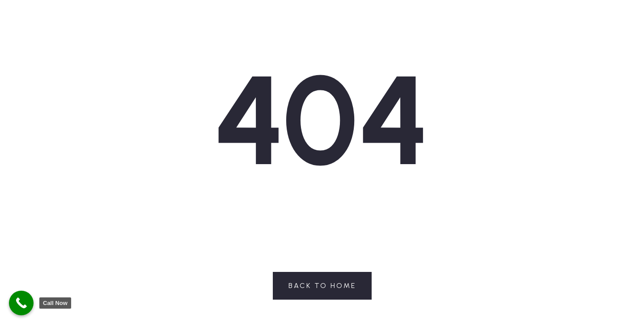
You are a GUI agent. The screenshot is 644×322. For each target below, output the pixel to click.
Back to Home (322, 286)
